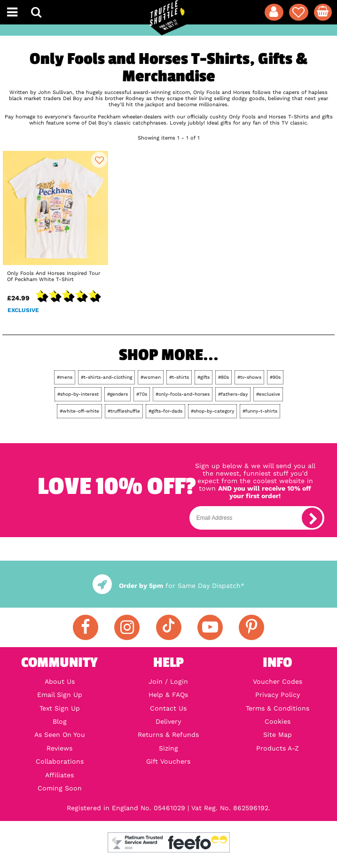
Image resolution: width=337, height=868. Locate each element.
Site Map (278, 735)
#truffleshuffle (124, 411)
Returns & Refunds (168, 735)
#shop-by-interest (78, 394)
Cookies (278, 721)
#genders (118, 394)
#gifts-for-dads (165, 411)
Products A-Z (278, 748)
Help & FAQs (168, 695)
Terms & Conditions (278, 708)
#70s (142, 394)
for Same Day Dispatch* (168, 586)
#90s (275, 377)
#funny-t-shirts (260, 411)
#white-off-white (79, 411)
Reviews (59, 748)
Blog (60, 721)
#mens (65, 377)
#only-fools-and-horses (183, 394)
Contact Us (168, 708)
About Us (60, 681)
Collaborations (60, 761)
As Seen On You (60, 735)
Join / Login (168, 681)
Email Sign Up (60, 695)
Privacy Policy (278, 695)
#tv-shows (249, 377)
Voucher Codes (278, 681)
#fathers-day (233, 394)
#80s (223, 377)
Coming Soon (60, 788)
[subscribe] (312, 518)
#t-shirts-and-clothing (106, 377)
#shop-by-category (212, 411)
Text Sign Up (60, 708)
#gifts (204, 377)
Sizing (168, 748)
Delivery (168, 721)
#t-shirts (179, 377)
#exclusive (268, 394)
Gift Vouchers (168, 761)
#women (151, 377)
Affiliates (59, 775)
